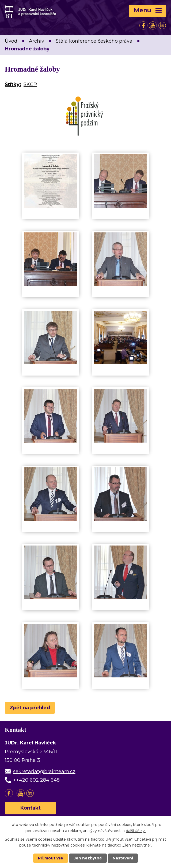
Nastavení (123, 858)
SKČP (30, 84)
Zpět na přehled (30, 708)
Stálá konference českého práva (94, 41)
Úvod (11, 41)
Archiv (37, 41)
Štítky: (13, 84)
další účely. (136, 830)
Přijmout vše (51, 858)
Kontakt (31, 808)
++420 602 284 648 (36, 780)
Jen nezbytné (88, 858)
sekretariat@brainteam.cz (44, 771)
